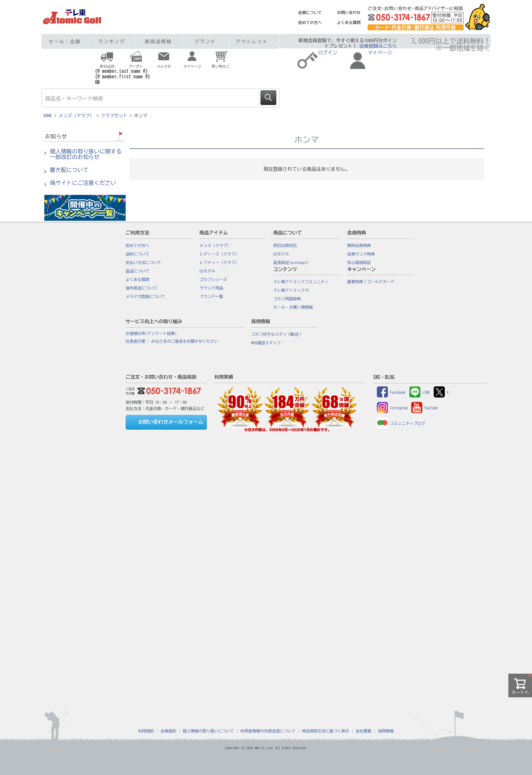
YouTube (424, 408)
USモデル (207, 271)
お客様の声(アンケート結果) (151, 334)
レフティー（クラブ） (219, 263)
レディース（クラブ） (219, 254)
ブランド (205, 42)
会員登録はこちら (378, 46)
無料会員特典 (359, 246)
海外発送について (141, 288)
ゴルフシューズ (213, 280)
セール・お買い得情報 (293, 307)
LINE (420, 392)
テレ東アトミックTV (291, 290)
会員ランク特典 (361, 254)
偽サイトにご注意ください (83, 183)
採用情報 (386, 731)
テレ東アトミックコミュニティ (301, 282)
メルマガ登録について (145, 297)
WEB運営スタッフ (266, 343)
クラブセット (114, 115)
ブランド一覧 (211, 297)
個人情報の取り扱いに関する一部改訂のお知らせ (86, 154)
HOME (48, 115)
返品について (137, 271)
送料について (137, 254)
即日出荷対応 (285, 246)
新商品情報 (158, 42)
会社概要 (364, 731)
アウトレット (252, 42)
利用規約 (146, 731)
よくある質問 (349, 23)
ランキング (112, 42)
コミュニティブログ (401, 423)
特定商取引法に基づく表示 (325, 731)
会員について (310, 13)
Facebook (391, 392)
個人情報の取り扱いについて (209, 731)
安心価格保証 (359, 263)
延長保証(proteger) (291, 263)
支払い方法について (143, 263)
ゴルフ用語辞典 (287, 299)
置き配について (69, 170)
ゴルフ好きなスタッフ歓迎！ (277, 334)
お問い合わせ (349, 13)
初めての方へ (310, 23)
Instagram (392, 408)
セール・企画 (65, 42)
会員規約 (169, 731)
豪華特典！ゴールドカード (371, 282)
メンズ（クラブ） (76, 115)
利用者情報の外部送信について (268, 731)
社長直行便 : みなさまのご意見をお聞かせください (172, 341)
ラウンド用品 (211, 288)
